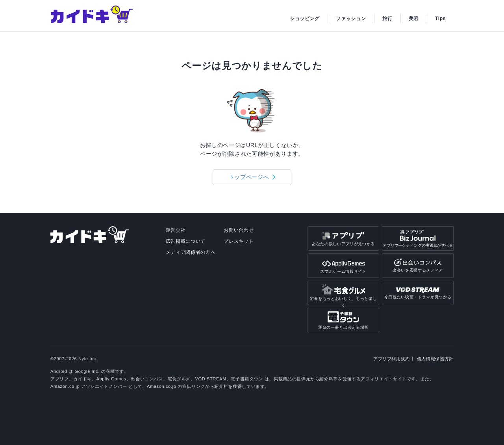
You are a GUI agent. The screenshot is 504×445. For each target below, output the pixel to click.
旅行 (387, 19)
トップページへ (249, 177)
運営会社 (176, 230)
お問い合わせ (239, 230)
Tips (440, 19)
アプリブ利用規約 (392, 359)
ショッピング (305, 19)
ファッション (351, 19)
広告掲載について (186, 241)
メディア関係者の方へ (191, 252)
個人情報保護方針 (435, 359)
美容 (414, 19)
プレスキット (239, 241)
